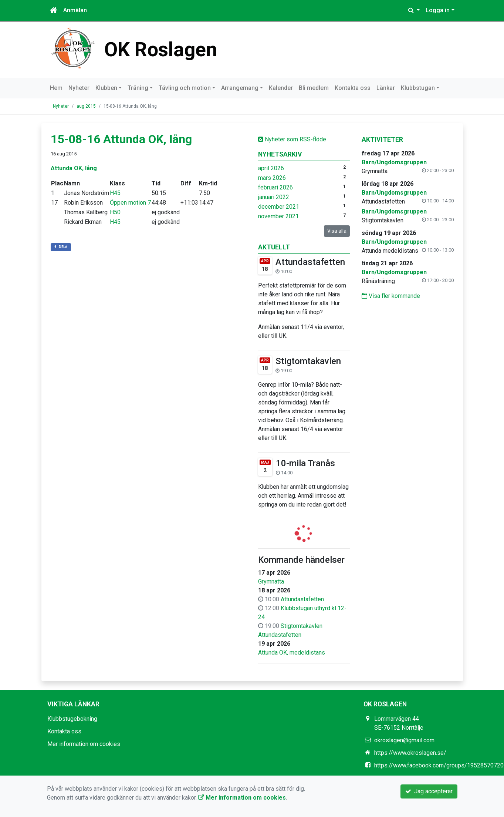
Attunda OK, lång (74, 168)
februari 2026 (275, 187)
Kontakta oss (353, 88)
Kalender (281, 88)
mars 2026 (272, 178)
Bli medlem (314, 88)
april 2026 (271, 168)
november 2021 (278, 216)
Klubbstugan (418, 88)
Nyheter (79, 88)
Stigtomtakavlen (308, 361)
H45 (115, 193)
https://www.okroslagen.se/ (410, 753)
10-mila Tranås (305, 463)
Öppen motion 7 (130, 203)
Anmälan (75, 10)
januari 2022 (274, 197)
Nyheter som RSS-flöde (292, 139)
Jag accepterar (429, 791)
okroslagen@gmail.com (404, 740)
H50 (115, 212)
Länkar (386, 88)
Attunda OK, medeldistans (292, 653)
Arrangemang (240, 88)
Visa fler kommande (391, 296)
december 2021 (279, 207)
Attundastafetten (310, 262)
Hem (56, 88)
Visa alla (337, 231)
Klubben (106, 88)
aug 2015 (86, 106)
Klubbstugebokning (72, 719)
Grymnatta (271, 581)
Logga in (438, 10)
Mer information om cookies (84, 744)
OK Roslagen (162, 49)
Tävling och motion (185, 88)
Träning (138, 88)
